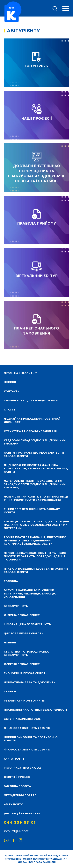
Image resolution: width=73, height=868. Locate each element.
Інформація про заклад (23, 768)
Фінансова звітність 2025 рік (27, 728)
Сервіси (10, 692)
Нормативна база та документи (30, 683)
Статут (10, 410)
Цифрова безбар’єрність (24, 634)
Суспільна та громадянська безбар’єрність (26, 654)
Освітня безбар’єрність (23, 664)
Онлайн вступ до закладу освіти (31, 401)
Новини (10, 643)
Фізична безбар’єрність (23, 615)
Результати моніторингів (24, 701)
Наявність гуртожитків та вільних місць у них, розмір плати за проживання (36, 498)
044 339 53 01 (20, 823)
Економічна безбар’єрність (26, 673)
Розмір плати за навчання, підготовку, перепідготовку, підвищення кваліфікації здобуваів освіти (35, 541)
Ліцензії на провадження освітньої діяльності (32, 421)
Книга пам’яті (15, 759)
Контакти (12, 392)
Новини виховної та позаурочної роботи (31, 739)
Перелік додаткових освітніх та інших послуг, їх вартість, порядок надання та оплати (35, 556)
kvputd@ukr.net (16, 831)
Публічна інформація (21, 373)
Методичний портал (20, 795)
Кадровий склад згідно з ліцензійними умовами (35, 442)
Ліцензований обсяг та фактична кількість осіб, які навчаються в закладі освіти (36, 469)
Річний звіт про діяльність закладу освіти (32, 511)
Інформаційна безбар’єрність (27, 624)
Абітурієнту (13, 805)
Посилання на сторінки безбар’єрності (35, 710)
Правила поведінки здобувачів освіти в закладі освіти (36, 571)
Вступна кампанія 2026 (22, 719)
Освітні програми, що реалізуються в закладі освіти (34, 455)
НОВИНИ (10, 382)
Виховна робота (17, 786)
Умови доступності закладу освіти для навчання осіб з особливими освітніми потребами (36, 525)
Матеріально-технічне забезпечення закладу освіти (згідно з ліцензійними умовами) (35, 484)
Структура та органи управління (30, 431)
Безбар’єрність (16, 606)
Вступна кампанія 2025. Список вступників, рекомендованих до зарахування (30, 594)
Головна (11, 581)
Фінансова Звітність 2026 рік (27, 750)
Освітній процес (17, 777)
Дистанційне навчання (22, 814)
